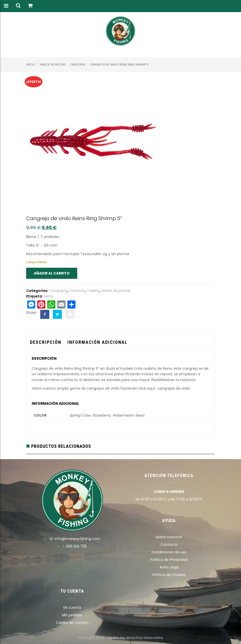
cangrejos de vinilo (174, 388)
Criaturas (78, 64)
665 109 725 (76, 546)
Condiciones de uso (169, 552)
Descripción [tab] (46, 342)
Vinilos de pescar (52, 64)
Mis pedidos (72, 615)
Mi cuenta (72, 607)
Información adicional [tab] (97, 342)
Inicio (31, 64)
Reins (48, 296)
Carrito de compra (72, 623)
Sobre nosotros (169, 537)
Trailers (93, 291)
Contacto (169, 545)
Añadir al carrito (52, 273)
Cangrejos (58, 291)
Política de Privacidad (169, 560)
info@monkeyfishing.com (77, 539)
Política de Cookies (169, 575)
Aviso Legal (169, 567)
